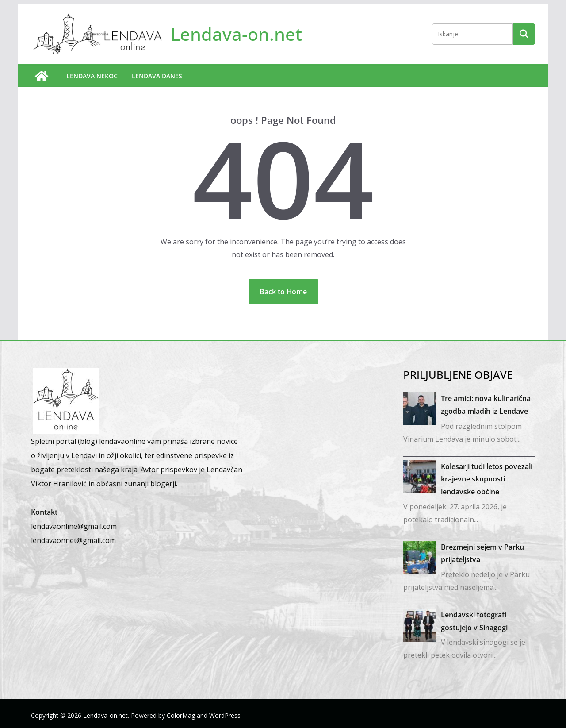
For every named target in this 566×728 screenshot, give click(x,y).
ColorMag (181, 715)
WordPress (225, 715)
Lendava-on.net (236, 34)
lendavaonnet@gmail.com (73, 540)
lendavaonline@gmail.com (74, 526)
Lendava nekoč (92, 76)
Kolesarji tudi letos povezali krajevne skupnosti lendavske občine (487, 479)
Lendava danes (157, 76)
